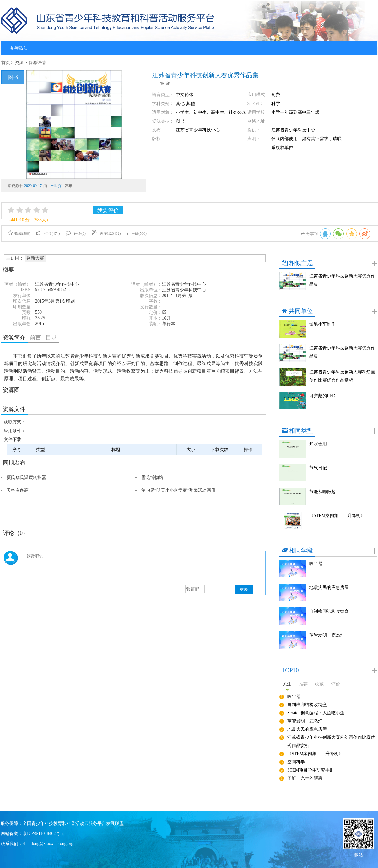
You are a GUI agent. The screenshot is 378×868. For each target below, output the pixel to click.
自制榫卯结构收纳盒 (329, 611)
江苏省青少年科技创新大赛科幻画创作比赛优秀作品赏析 (342, 376)
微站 (359, 854)
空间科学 (296, 762)
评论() (76, 233)
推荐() (48, 233)
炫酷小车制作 (322, 324)
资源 (19, 63)
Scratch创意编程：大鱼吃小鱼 (316, 713)
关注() (106, 233)
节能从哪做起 (322, 492)
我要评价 (108, 210)
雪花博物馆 (152, 478)
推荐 (303, 684)
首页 (6, 63)
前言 (35, 338)
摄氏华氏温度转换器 (26, 478)
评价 (336, 684)
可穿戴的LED (322, 396)
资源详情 (37, 63)
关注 (287, 684)
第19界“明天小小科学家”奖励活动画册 (178, 490)
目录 (51, 338)
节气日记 (318, 468)
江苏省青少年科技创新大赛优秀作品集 (342, 280)
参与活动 (19, 48)
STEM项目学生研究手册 (311, 770)
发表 (244, 589)
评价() (137, 233)
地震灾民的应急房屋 (329, 588)
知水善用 (318, 444)
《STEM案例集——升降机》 (337, 516)
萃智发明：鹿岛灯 (327, 635)
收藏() (19, 233)
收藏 (319, 684)
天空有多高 (18, 490)
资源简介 (14, 338)
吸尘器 (316, 564)
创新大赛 (35, 258)
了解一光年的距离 (305, 778)
